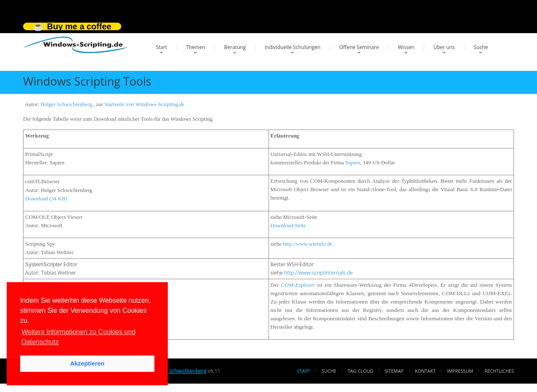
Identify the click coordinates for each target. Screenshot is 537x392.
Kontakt (425, 371)
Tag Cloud (361, 371)
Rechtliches (499, 371)
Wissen (406, 47)
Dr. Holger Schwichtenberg (175, 371)
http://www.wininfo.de (308, 244)
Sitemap (394, 371)
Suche (481, 47)
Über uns (444, 47)
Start (162, 47)
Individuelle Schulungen (293, 47)
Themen (196, 47)
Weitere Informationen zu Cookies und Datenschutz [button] (78, 337)
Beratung (235, 47)
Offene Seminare (359, 47)
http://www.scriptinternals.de (318, 273)
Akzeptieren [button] (87, 363)
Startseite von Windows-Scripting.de (145, 104)
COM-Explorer (298, 285)
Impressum (460, 371)
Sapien (353, 162)
